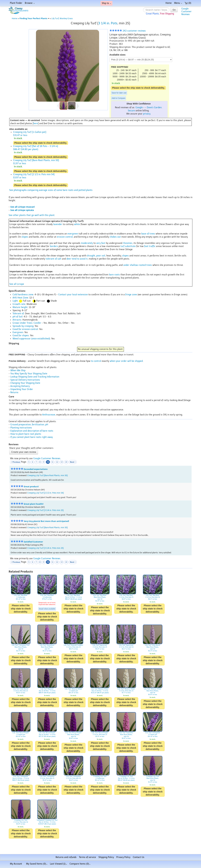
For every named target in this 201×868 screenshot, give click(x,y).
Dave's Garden (154, 108)
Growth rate (19, 304)
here (36, 123)
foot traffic (150, 246)
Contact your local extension (73, 295)
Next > (73, 462)
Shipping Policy (106, 857)
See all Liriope (17, 284)
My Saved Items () (37, 864)
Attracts (17, 320)
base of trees (148, 234)
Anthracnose (49, 415)
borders (54, 246)
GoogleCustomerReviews (186, 12)
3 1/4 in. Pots (108, 23)
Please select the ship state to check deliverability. (138, 88)
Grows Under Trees (22, 323)
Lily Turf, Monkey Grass (62, 18)
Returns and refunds (66, 857)
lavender (58, 224)
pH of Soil (18, 317)
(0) (188, 3)
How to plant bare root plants (26, 434)
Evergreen (18, 332)
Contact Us (139, 857)
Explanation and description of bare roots (32, 431)
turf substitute (128, 246)
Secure (131, 111)
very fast (101, 243)
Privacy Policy (123, 857)
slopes (25, 237)
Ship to (106, 3)
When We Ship (18, 370)
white (77, 224)
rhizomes (128, 243)
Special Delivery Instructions (25, 380)
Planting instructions (21, 428)
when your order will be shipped (126, 361)
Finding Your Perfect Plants (34, 18)
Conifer (37, 323)
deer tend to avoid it (77, 259)
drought (91, 256)
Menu (178, 3)
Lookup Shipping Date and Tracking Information (35, 377)
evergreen (73, 234)
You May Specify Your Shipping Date (29, 374)
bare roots (114, 275)
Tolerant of (18, 314)
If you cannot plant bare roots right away (32, 437)
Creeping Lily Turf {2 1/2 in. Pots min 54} (46, 493)
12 (57, 462)
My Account (16, 864)
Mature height (20, 307)
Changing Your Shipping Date (25, 383)
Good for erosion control (25, 329)
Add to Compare (118, 98)
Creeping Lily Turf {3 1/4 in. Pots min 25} (45, 510)
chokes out (115, 237)
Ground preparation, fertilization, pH (29, 425)
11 (52, 462)
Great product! (31, 487)
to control (96, 361)
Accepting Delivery (20, 386)
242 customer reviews (128, 31)
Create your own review (24, 452)
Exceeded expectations (36, 469)
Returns (14, 392)
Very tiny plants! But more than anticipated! (46, 521)
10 (48, 462)
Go (174, 10)
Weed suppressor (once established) (31, 339)
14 (66, 462)
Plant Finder (16, 3)
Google (139, 108)
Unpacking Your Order (22, 389)
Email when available (47, 609)
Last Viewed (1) (58, 864)
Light (15, 301)
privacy (147, 114)
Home (169, 3)
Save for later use (119, 93)
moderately (87, 243)
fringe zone (131, 295)
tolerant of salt (54, 259)
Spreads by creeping (23, 326)
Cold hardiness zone (23, 295)
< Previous (16, 462)
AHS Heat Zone (20, 298)
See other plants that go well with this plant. (32, 215)
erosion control (65, 237)
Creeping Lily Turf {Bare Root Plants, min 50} (48, 475)
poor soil (101, 256)
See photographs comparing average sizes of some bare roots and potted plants (51, 190)
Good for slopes (21, 336)
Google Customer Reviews (47, 458)
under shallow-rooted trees (138, 265)
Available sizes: (118, 55)
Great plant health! (34, 504)
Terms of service (87, 857)
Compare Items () (80, 864)
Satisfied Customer (33, 542)
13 (62, 462)
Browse (30, 3)
